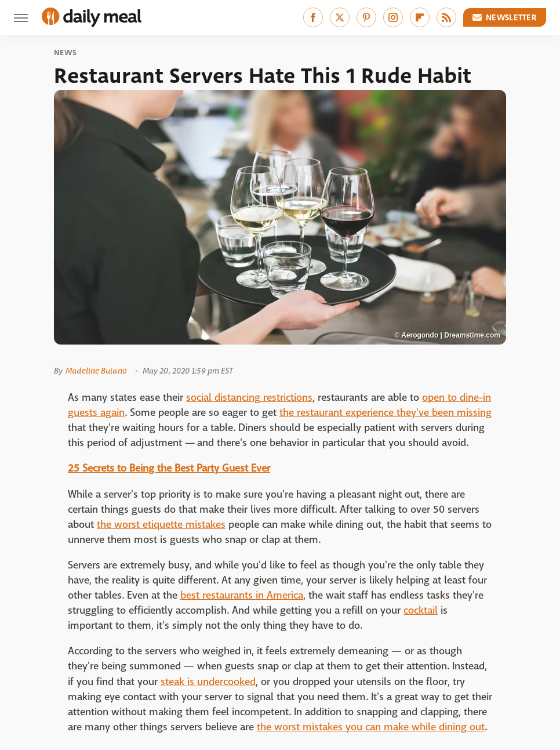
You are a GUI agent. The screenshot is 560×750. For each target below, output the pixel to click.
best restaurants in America (242, 595)
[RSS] (446, 17)
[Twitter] (340, 17)
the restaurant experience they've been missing (386, 413)
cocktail (421, 610)
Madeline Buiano (96, 371)
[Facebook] (313, 17)
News (65, 53)
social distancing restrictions (249, 398)
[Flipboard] (420, 17)
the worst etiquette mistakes (161, 525)
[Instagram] (393, 17)
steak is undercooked (208, 682)
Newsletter (505, 17)
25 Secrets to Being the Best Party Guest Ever (169, 468)
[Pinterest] (366, 17)
